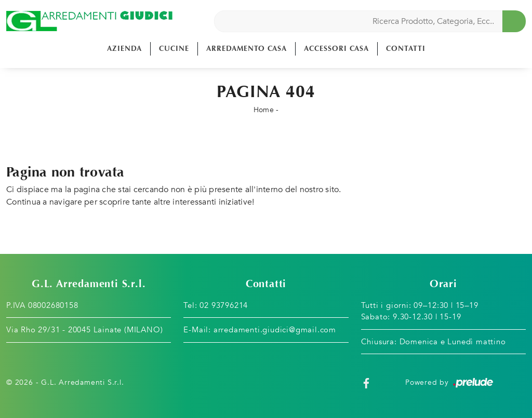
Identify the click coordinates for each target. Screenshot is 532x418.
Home (264, 110)
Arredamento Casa (247, 49)
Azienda (124, 49)
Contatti (406, 49)
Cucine (174, 49)
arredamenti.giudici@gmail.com (275, 330)
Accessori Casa (336, 49)
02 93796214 (224, 305)
